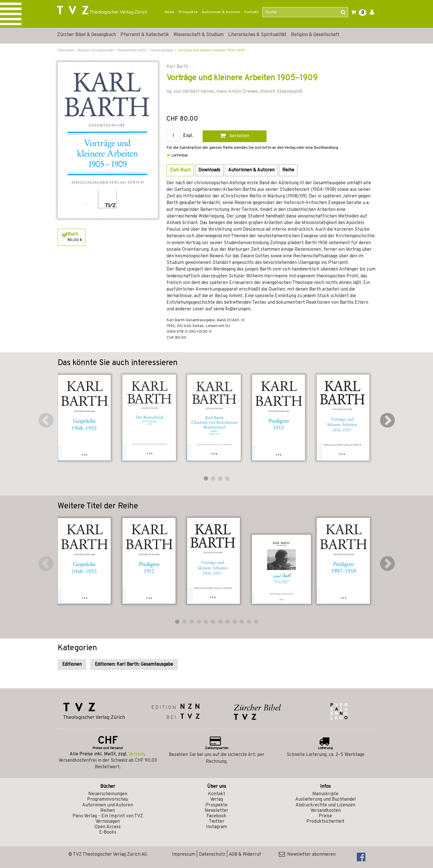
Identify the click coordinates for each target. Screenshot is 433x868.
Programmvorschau (108, 800)
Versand (136, 754)
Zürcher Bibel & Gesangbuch (86, 35)
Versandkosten (326, 811)
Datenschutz (212, 855)
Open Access (108, 827)
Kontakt (251, 12)
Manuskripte (325, 794)
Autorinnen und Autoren (108, 805)
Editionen (72, 665)
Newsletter (216, 811)
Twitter (217, 822)
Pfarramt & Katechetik (145, 35)
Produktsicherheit (325, 822)
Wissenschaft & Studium (198, 35)
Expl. (188, 136)
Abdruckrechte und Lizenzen (325, 805)
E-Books (108, 832)
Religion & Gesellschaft (315, 35)
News (170, 12)
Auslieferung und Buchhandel (326, 800)
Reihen (108, 811)
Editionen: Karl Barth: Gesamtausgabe (134, 665)
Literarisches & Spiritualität (257, 35)
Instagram (216, 827)
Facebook (216, 816)
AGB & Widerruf (245, 855)
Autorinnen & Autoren (221, 12)
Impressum (184, 855)
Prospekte (188, 12)
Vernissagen (108, 822)
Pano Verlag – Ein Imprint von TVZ (108, 816)
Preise (325, 816)
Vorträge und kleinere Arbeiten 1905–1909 (211, 50)
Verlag (216, 800)
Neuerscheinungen (108, 794)
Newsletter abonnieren (307, 855)
